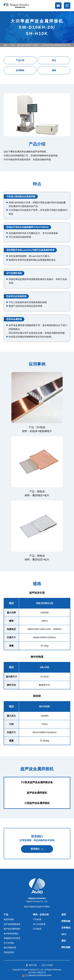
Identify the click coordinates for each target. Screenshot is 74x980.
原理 (64, 915)
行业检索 (37, 929)
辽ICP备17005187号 (37, 973)
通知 (64, 941)
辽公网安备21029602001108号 (39, 975)
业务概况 (66, 928)
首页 (6, 45)
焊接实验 (66, 921)
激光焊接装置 (10, 948)
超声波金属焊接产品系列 (28, 45)
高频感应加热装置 (12, 938)
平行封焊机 (9, 943)
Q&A (64, 934)
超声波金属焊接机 (37, 793)
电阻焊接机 (9, 919)
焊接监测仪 (9, 952)
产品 (12, 45)
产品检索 (37, 919)
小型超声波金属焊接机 (37, 803)
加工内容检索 (39, 924)
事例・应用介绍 (41, 915)
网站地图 (66, 947)
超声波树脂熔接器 (12, 924)
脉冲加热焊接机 (11, 934)
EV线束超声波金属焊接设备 (37, 782)
